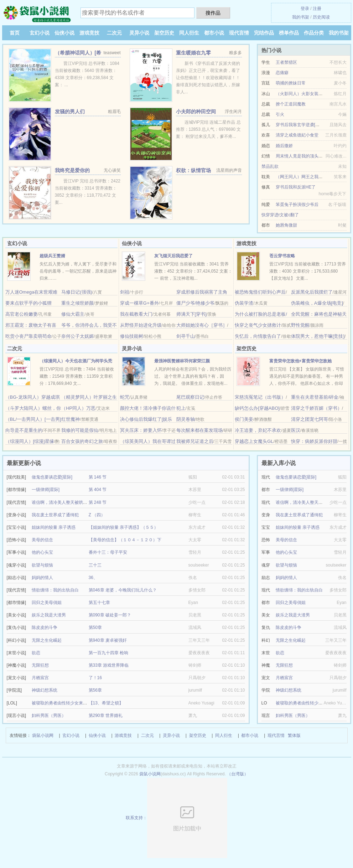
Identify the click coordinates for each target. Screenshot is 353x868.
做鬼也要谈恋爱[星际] (52, 477)
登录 (305, 9)
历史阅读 (321, 17)
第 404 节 (98, 490)
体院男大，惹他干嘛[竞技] (318, 336)
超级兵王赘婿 (52, 256)
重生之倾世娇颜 (77, 303)
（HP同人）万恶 (78, 408)
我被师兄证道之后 (195, 441)
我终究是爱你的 (72, 170)
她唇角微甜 (286, 225)
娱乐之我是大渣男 (49, 615)
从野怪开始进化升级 (141, 325)
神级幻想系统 (45, 690)
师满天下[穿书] (191, 314)
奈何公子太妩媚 (77, 336)
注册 (317, 9)
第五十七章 (99, 603)
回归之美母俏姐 (47, 603)
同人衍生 (189, 33)
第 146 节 (98, 477)
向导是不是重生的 (24, 430)
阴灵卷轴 (186, 419)
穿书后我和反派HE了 (296, 187)
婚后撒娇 (284, 146)
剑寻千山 (186, 336)
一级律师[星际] (46, 490)
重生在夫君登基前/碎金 (315, 397)
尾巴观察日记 (190, 397)
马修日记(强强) (77, 292)
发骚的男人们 (70, 112)
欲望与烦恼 (42, 565)
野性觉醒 (300, 325)
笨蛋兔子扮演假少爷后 (297, 205)
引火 (280, 114)
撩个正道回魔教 (291, 104)
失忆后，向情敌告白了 (258, 336)
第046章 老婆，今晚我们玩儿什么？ (123, 590)
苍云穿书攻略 (282, 256)
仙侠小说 (64, 33)
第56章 (95, 690)
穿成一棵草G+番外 (139, 303)
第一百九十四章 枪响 (108, 653)
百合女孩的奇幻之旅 (82, 441)
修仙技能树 (132, 336)
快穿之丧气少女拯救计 (258, 325)
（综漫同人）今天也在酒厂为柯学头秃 (76, 361)
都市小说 (214, 33)
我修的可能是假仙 (80, 430)
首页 (15, 33)
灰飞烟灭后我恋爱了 (173, 256)
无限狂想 (40, 665)
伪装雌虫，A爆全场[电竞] (317, 303)
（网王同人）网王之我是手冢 (303, 177)
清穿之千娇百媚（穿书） (316, 408)
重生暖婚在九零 (193, 53)
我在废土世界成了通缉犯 (55, 515)
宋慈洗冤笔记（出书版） (260, 397)
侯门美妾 (244, 419)
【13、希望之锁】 (106, 703)
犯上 (181, 408)
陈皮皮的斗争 (45, 627)
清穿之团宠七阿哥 (310, 419)
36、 (93, 578)
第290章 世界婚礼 (106, 715)
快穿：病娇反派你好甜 (314, 441)
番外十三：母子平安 (108, 552)
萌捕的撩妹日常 (291, 83)
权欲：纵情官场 (193, 170)
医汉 (296, 430)
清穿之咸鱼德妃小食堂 (297, 135)
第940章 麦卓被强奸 (108, 640)
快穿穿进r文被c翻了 (280, 215)
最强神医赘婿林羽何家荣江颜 (182, 361)
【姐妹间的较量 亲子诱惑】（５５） (123, 527)
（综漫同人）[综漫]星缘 (30, 441)
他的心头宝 (42, 552)
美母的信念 (42, 540)
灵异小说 (139, 33)
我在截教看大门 (136, 314)
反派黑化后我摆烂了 (312, 292)
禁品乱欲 (270, 166)
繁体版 (294, 735)
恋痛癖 (282, 73)
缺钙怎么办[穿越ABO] (257, 408)
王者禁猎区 (286, 62)
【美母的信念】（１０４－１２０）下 (125, 540)
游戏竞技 (89, 33)
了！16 (95, 678)
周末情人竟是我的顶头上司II (303, 156)
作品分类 (314, 33)
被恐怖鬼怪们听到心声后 (260, 292)
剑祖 (125, 292)
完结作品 (264, 33)
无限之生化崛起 (47, 640)
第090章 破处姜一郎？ (110, 615)
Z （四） (97, 515)
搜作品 (213, 13)
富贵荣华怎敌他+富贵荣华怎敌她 (300, 361)
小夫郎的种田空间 (196, 112)
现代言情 (239, 33)
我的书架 (301, 17)
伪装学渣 (244, 303)
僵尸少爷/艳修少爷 (196, 303)
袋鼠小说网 (43, 735)
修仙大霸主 (73, 314)
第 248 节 (98, 502)
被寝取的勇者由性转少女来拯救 (62, 703)
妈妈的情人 (42, 578)
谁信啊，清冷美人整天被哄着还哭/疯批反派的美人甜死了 (86, 502)
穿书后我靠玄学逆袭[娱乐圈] (303, 125)
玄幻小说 (40, 33)
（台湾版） (238, 774)
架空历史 (164, 33)
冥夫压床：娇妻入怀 (141, 430)
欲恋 (36, 653)
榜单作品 (289, 33)
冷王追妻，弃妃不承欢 (258, 430)
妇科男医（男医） (49, 715)
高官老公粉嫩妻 (22, 314)
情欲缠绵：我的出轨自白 (55, 590)
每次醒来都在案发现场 (199, 430)
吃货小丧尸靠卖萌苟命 (28, 336)
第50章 (95, 627)
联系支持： (176, 818)
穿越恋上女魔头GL (254, 441)
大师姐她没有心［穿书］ (202, 325)
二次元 (114, 33)
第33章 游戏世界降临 (109, 665)
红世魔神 (71, 419)
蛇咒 (125, 397)
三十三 (95, 565)
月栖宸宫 (40, 678)
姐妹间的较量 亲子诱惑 (54, 527)
